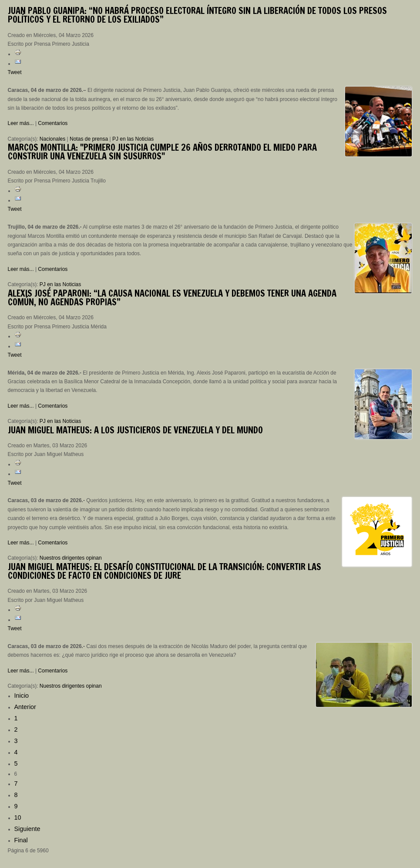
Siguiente (27, 829)
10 (18, 817)
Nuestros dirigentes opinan (71, 558)
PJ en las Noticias (133, 139)
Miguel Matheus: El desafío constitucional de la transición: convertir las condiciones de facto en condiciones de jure (165, 571)
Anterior (25, 707)
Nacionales (52, 139)
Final (21, 840)
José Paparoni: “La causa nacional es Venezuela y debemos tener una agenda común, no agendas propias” (172, 298)
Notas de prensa (89, 139)
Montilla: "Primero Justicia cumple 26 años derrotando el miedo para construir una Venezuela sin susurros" (162, 152)
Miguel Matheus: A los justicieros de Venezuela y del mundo (135, 430)
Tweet (15, 72)
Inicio (22, 696)
